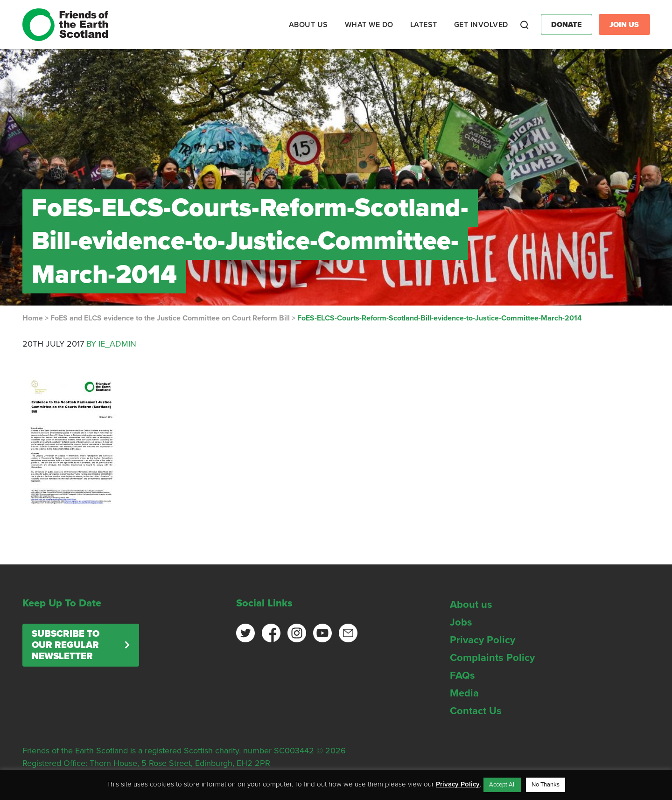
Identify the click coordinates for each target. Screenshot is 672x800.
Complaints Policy (492, 658)
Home (33, 318)
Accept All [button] (502, 785)
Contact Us (476, 711)
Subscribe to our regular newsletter (66, 645)
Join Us (624, 25)
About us (471, 605)
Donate (567, 25)
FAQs (462, 675)
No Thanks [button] (546, 785)
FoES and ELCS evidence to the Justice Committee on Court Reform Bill (170, 318)
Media (464, 693)
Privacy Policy (483, 640)
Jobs (461, 622)
